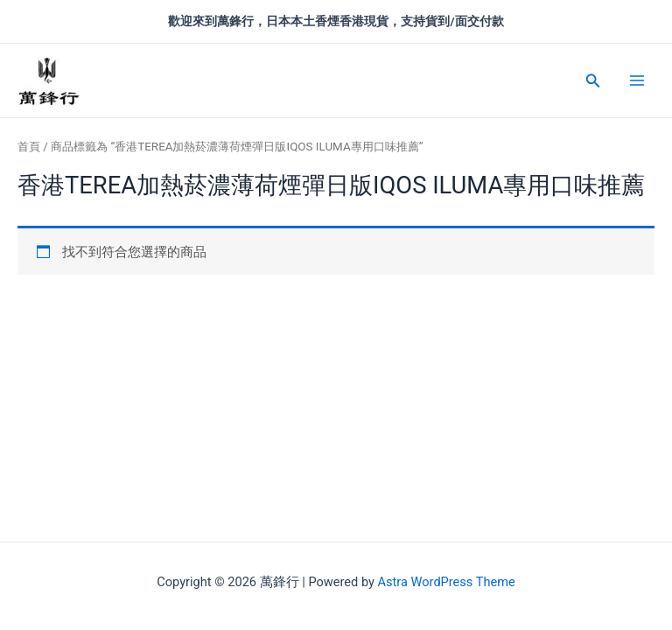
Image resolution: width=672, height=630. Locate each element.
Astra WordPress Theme (447, 582)
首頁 (29, 147)
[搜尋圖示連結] (593, 81)
